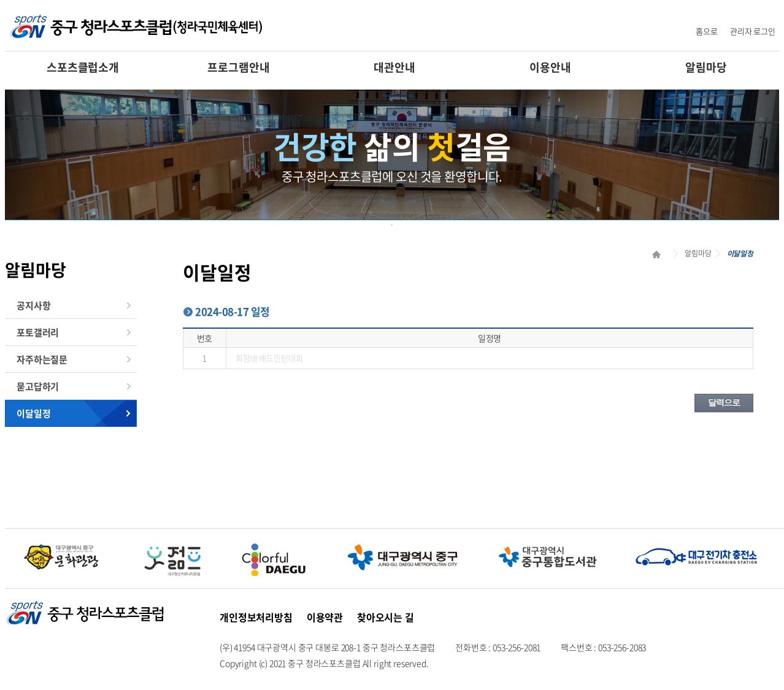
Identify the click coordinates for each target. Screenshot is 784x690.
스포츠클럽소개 (83, 67)
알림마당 (706, 67)
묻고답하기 (38, 386)
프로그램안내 (238, 67)
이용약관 (325, 617)
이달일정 (33, 413)
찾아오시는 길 (386, 617)
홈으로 (707, 31)
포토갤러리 (38, 332)
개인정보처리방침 (256, 617)
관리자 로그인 (753, 31)
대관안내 (394, 67)
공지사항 (33, 305)
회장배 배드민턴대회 (269, 358)
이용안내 (550, 67)
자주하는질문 (42, 359)
